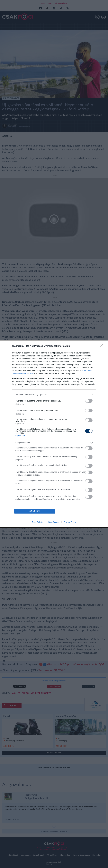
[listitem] (54, 395)
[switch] (89, 401)
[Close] (103, 346)
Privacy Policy (70, 522)
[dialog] (54, 434)
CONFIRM (35, 511)
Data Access (54, 522)
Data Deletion (38, 522)
